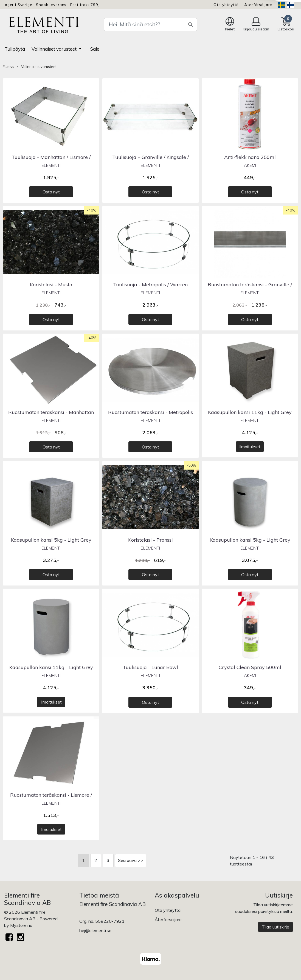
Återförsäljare (258, 5)
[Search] (150, 24)
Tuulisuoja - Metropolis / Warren (150, 285)
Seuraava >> (131, 860)
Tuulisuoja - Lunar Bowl (150, 667)
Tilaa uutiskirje (275, 927)
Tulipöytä (15, 49)
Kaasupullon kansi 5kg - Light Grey (51, 540)
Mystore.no (21, 925)
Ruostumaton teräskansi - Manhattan (51, 412)
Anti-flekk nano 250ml (250, 157)
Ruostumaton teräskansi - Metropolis (150, 412)
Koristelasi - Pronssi (150, 540)
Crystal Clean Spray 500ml (250, 667)
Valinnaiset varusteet (55, 49)
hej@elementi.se (95, 930)
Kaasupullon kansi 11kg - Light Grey (250, 412)
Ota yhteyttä (226, 5)
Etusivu (9, 67)
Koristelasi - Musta (51, 285)
